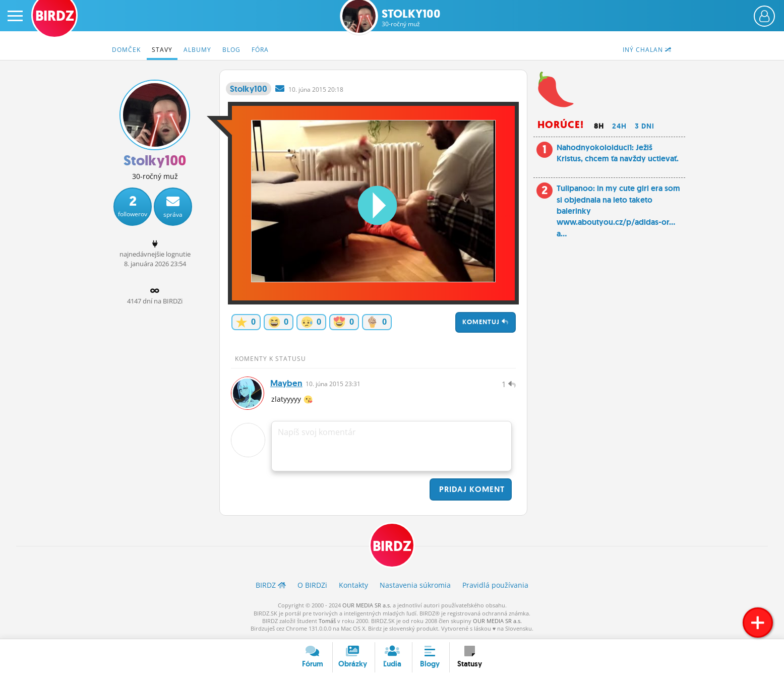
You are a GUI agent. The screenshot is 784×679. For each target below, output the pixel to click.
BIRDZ (392, 547)
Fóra (260, 50)
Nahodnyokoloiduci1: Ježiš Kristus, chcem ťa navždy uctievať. (618, 153)
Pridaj (471, 490)
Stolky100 (411, 18)
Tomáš (327, 622)
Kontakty (353, 587)
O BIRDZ (312, 587)
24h (619, 126)
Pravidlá (495, 587)
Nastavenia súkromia (415, 587)
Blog (231, 50)
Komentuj (486, 322)
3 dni (645, 126)
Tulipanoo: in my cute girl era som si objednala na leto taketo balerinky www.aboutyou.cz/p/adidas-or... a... (618, 211)
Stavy (162, 50)
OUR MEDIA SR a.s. (367, 607)
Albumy (197, 50)
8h (599, 126)
